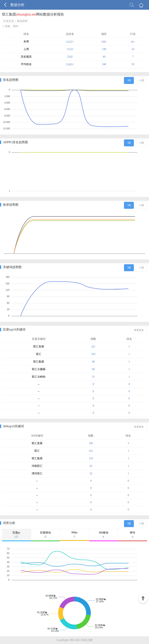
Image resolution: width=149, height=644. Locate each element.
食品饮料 (22, 21)
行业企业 (9, 21)
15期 (141, 80)
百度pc (16, 535)
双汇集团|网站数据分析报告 (33, 14)
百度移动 (45, 535)
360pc (74, 535)
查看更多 (139, 330)
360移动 (104, 535)
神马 (133, 535)
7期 (129, 80)
